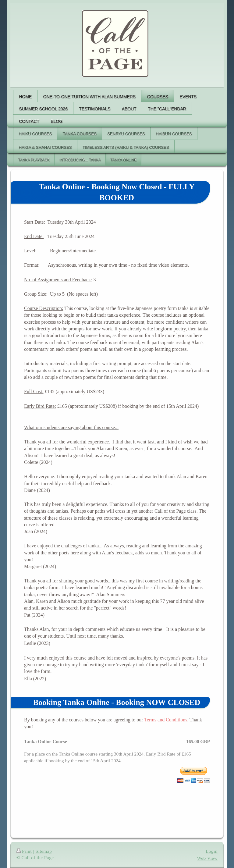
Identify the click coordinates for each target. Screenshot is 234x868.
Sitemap (44, 851)
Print (24, 851)
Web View (207, 858)
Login (212, 851)
